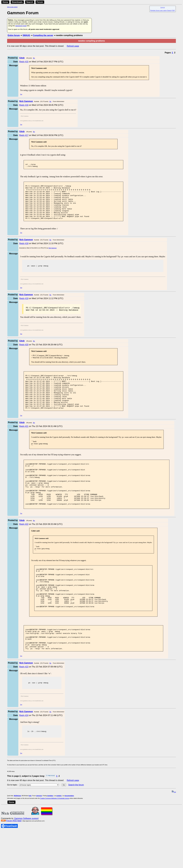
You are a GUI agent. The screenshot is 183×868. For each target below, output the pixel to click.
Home (5, 2)
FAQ (173, 10)
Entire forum (14, 35)
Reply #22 (24, 550)
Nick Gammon (53, 256)
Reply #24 (24, 753)
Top (21, 94)
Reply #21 (24, 443)
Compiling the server (43, 35)
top (174, 830)
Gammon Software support (26, 856)
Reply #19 (24, 307)
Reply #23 (24, 704)
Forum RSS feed (14, 858)
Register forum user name (159, 10)
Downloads (17, 2)
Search (30, 2)
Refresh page (73, 46)
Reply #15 (24, 62)
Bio (34, 58)
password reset (21, 26)
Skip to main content (12, 7)
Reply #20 (24, 354)
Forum (40, 2)
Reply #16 (24, 105)
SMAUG (26, 35)
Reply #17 (24, 135)
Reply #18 (24, 252)
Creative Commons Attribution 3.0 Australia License (55, 836)
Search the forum (76, 822)
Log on (163, 7)
